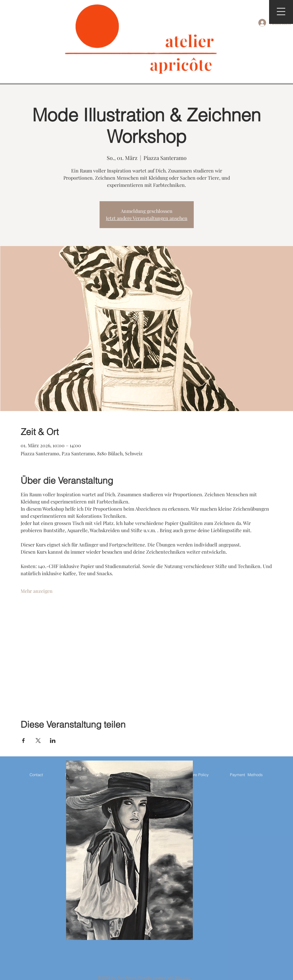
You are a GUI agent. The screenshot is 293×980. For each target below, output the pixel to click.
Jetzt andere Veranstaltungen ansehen (147, 218)
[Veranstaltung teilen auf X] (38, 741)
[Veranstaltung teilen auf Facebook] (23, 741)
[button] (281, 12)
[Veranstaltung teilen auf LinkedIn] (53, 741)
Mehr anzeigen (37, 591)
